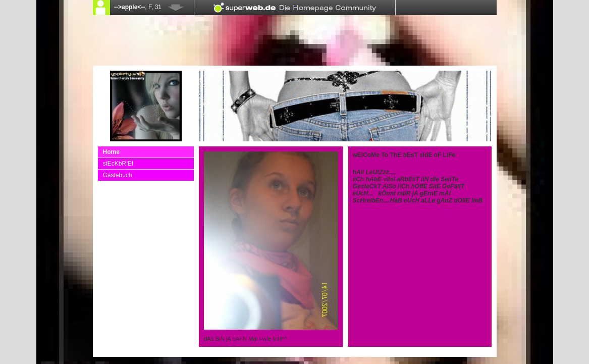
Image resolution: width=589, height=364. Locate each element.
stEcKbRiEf (118, 164)
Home (111, 152)
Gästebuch (118, 175)
